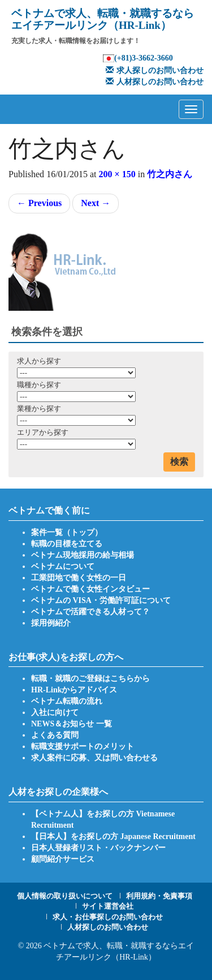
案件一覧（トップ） (67, 532)
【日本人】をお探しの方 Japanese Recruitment (113, 836)
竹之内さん (170, 174)
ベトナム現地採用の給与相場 (83, 555)
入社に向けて (55, 712)
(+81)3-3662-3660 (144, 58)
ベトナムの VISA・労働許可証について (101, 600)
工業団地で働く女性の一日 (79, 578)
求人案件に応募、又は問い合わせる (94, 758)
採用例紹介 (51, 623)
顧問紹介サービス (63, 859)
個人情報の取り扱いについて (65, 896)
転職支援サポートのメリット (83, 746)
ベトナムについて (63, 566)
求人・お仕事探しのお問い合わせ (108, 917)
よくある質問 (55, 735)
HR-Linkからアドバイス (74, 690)
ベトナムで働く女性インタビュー (90, 589)
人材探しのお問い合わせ (153, 82)
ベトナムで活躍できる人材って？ (90, 612)
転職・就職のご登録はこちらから (90, 679)
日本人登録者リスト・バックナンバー (98, 848)
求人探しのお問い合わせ (153, 70)
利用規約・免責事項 (159, 896)
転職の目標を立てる (67, 544)
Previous (39, 203)
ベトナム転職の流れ (67, 701)
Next (96, 203)
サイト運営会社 (108, 906)
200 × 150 (117, 174)
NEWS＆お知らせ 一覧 (72, 724)
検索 (179, 462)
